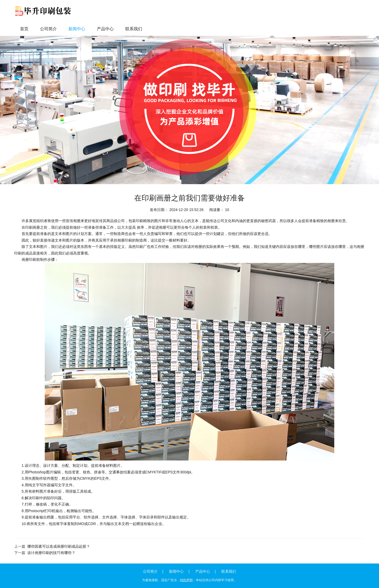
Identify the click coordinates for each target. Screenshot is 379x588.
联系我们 (229, 571)
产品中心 (203, 571)
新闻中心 (176, 571)
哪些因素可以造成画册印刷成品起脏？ (59, 546)
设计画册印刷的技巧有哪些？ (51, 553)
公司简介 (150, 571)
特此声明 (186, 580)
